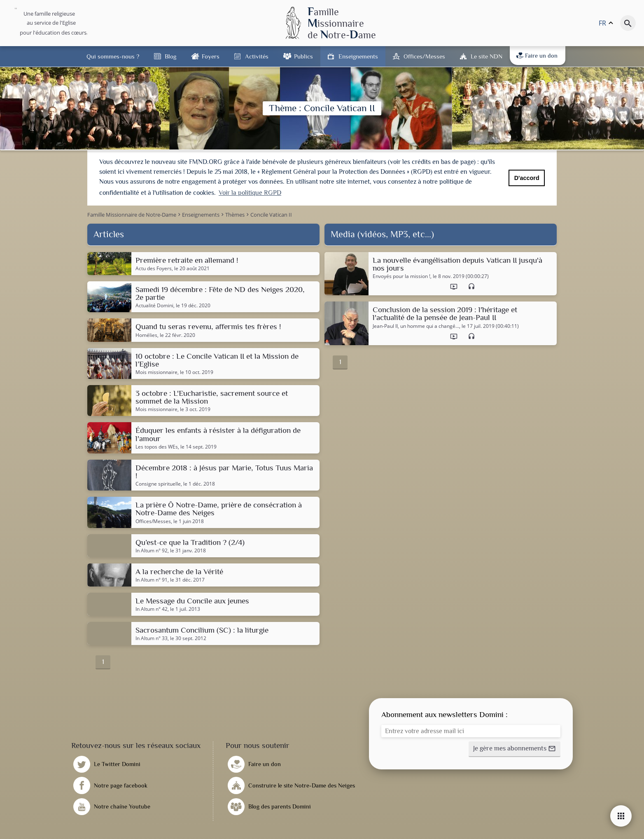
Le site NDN (486, 56)
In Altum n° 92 (152, 549)
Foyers (211, 56)
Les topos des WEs (157, 446)
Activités (257, 56)
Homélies (146, 334)
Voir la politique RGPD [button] (250, 193)
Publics (303, 56)
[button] (514, 748)
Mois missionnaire (156, 371)
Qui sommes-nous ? (113, 56)
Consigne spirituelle (158, 483)
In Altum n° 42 (152, 608)
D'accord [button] (527, 178)
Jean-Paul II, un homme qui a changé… (416, 325)
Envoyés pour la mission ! (401, 276)
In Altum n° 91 (152, 579)
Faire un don (537, 56)
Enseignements (358, 56)
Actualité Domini (154, 305)
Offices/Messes (424, 56)
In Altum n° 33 (152, 638)
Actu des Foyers (154, 267)
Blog (170, 56)
